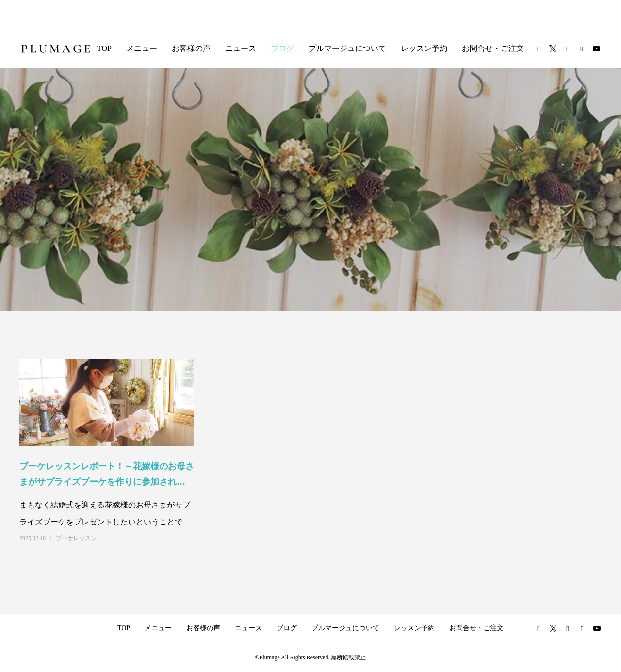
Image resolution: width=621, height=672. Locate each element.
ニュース (241, 48)
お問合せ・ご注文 (493, 48)
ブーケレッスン (76, 538)
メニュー (142, 48)
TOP (104, 48)
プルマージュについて (347, 48)
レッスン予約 (424, 48)
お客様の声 (191, 48)
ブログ (282, 48)
